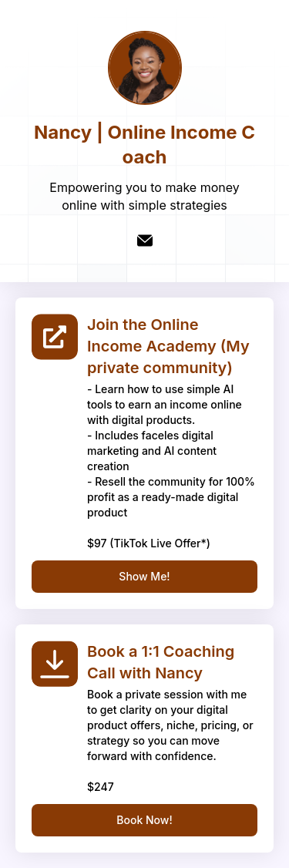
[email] (145, 241)
